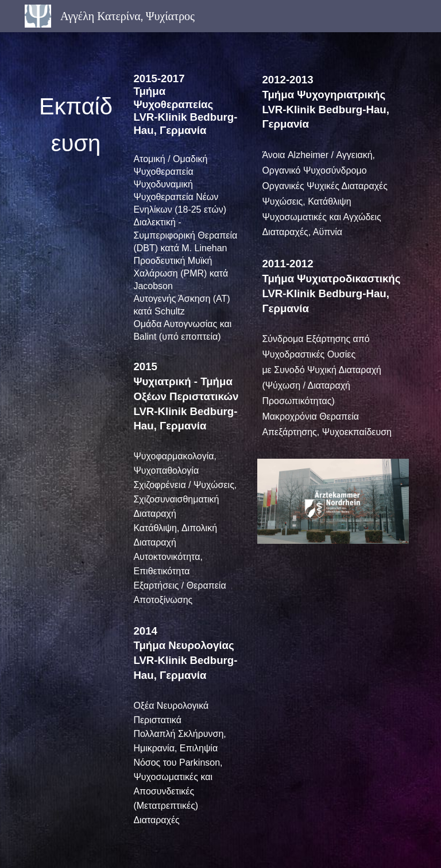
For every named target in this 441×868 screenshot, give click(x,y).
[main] (76, 120)
